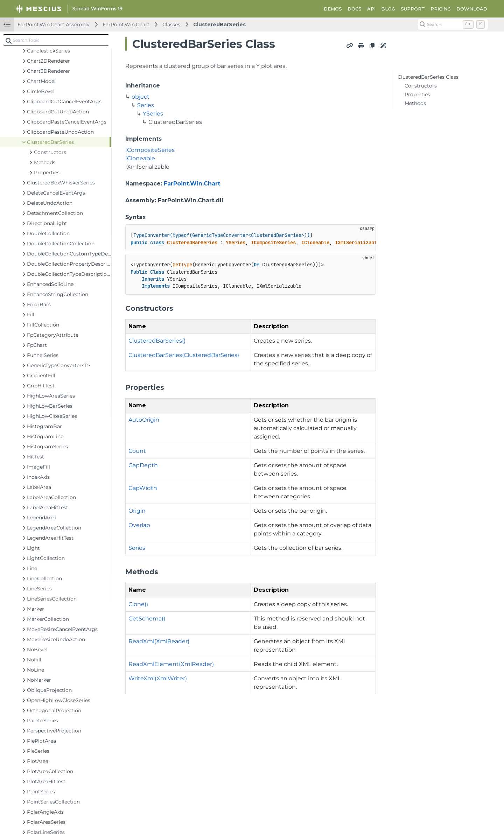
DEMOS (333, 9)
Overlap (139, 525)
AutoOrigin (144, 420)
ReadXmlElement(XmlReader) (171, 664)
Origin (137, 511)
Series (146, 105)
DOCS (355, 9)
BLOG (388, 9)
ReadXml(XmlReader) (159, 641)
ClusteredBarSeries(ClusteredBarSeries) (184, 355)
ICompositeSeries (150, 150)
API (371, 9)
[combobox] (56, 40)
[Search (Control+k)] (453, 24)
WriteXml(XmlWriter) (158, 678)
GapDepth (143, 465)
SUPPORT (413, 9)
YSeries (153, 114)
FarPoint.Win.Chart (126, 24)
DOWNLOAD (472, 9)
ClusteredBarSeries (219, 24)
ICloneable (140, 158)
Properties (417, 94)
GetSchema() (147, 619)
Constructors (421, 86)
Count (137, 451)
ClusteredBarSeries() (157, 341)
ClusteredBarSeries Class (428, 77)
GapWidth (143, 488)
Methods (415, 103)
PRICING (441, 9)
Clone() (138, 604)
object (141, 97)
